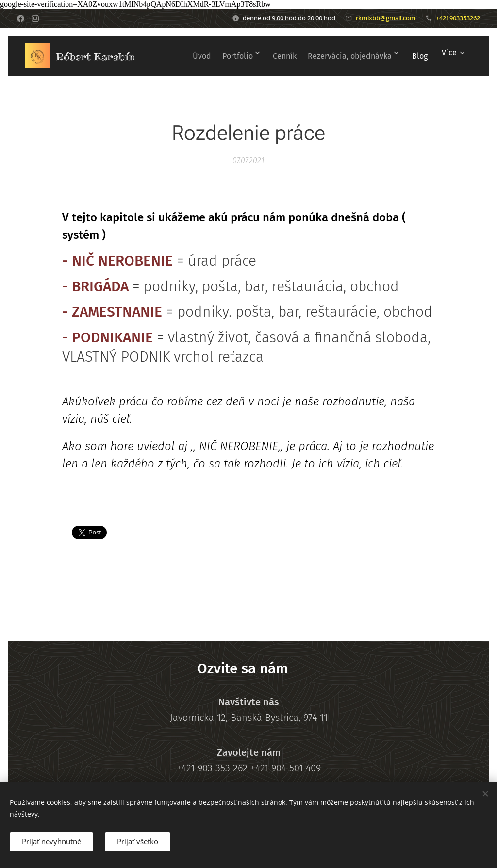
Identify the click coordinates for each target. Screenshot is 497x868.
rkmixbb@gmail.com (386, 18)
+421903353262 (458, 18)
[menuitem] (211, 56)
